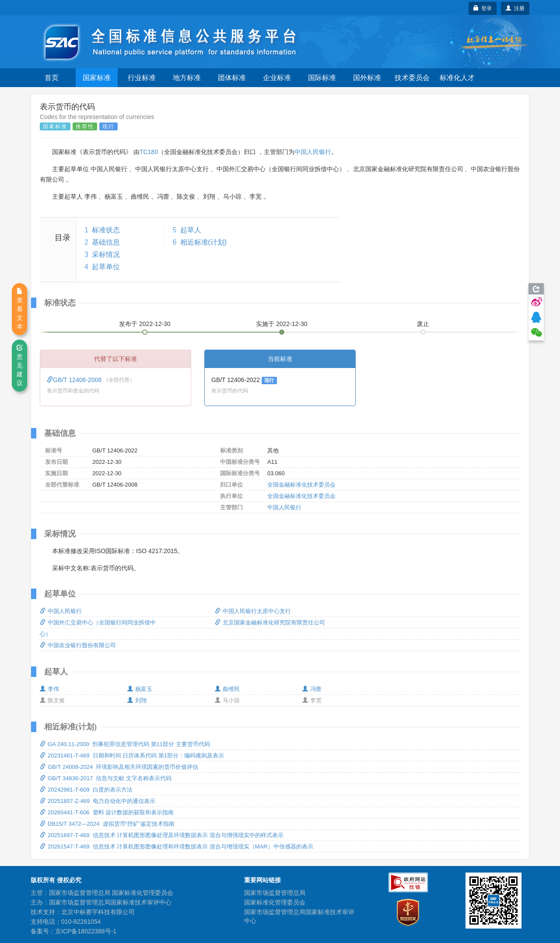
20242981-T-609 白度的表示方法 (86, 790)
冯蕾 (312, 689)
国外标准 (367, 78)
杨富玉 (140, 689)
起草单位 (106, 267)
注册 (515, 8)
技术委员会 (412, 78)
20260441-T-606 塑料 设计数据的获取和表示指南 (107, 812)
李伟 (49, 689)
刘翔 (137, 700)
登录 (483, 8)
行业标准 (142, 78)
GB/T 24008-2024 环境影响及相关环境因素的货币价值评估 (119, 767)
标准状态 (106, 230)
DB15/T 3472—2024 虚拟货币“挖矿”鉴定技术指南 (107, 824)
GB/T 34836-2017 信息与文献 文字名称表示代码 (106, 778)
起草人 (191, 230)
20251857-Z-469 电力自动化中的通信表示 (98, 801)
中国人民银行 (313, 152)
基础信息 (106, 242)
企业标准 (277, 78)
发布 (145, 324)
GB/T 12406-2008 (75, 380)
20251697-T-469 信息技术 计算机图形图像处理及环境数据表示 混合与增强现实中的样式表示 (162, 835)
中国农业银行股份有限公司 (78, 645)
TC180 (149, 152)
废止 (423, 324)
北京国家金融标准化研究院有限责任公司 (270, 622)
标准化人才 (457, 78)
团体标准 (232, 78)
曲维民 (227, 689)
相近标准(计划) (204, 242)
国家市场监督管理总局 (275, 893)
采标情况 (106, 254)
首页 (52, 78)
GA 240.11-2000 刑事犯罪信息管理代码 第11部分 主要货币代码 (125, 744)
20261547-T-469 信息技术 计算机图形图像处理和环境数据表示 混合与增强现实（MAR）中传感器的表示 (177, 847)
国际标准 (322, 78)
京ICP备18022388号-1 (86, 931)
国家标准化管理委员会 (275, 902)
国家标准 (97, 78)
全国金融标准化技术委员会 (301, 485)
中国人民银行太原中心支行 (253, 611)
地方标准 (187, 78)
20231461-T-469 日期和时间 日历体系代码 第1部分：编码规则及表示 (132, 755)
